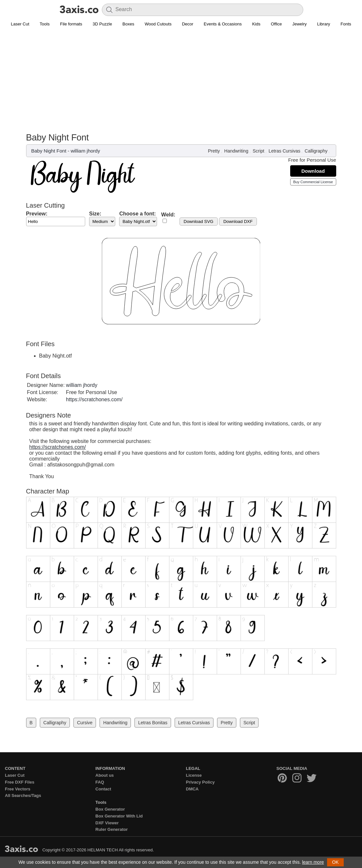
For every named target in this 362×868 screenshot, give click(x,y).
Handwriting (236, 151)
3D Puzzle (102, 24)
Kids (256, 24)
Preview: (37, 214)
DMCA (192, 789)
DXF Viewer (107, 823)
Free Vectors (18, 789)
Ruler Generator (111, 829)
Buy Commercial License (313, 182)
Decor (188, 24)
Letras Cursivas (284, 151)
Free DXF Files (20, 782)
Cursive (85, 723)
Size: (95, 214)
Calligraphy (316, 151)
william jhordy (85, 151)
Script (259, 151)
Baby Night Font (49, 151)
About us (104, 775)
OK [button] (335, 862)
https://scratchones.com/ (94, 399)
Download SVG (199, 221)
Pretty (214, 151)
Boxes (128, 24)
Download (313, 171)
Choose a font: (137, 214)
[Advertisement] (181, 83)
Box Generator (110, 809)
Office (276, 24)
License (194, 775)
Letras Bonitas (153, 723)
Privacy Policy (200, 782)
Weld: (168, 215)
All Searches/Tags (23, 795)
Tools (45, 24)
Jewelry (299, 24)
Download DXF (238, 221)
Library (324, 24)
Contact (103, 789)
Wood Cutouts (158, 24)
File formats (71, 24)
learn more (313, 862)
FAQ (100, 782)
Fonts (346, 24)
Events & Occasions (223, 24)
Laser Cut (20, 24)
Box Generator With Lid (119, 816)
